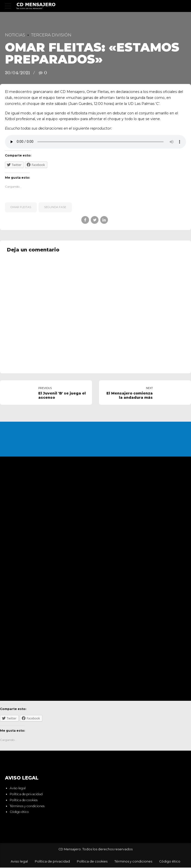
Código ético (19, 812)
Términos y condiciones (27, 806)
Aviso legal (18, 789)
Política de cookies (24, 801)
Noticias (15, 35)
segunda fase (55, 207)
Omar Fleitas (21, 207)
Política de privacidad (26, 795)
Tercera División (51, 35)
